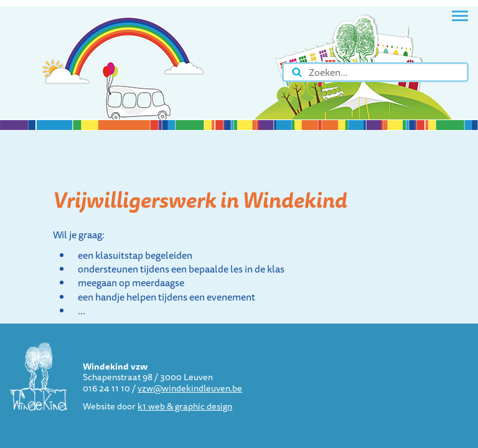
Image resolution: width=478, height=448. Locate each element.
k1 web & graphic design (185, 406)
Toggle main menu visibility (460, 12)
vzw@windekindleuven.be (190, 388)
